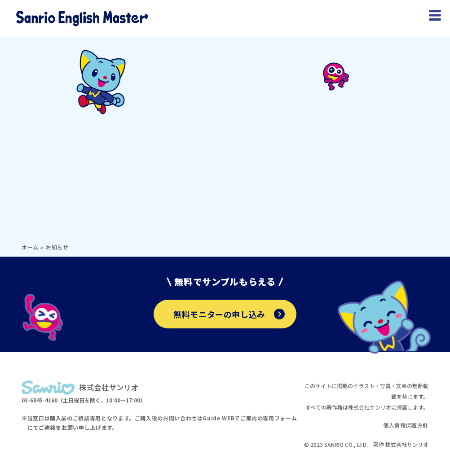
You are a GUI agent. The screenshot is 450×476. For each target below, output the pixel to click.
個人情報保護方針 (406, 425)
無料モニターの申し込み (229, 314)
